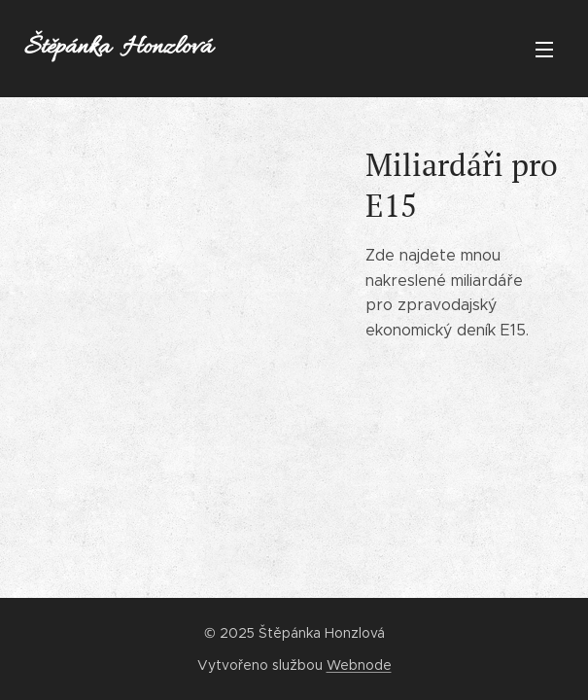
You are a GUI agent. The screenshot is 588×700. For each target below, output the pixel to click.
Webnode (359, 665)
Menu (544, 50)
